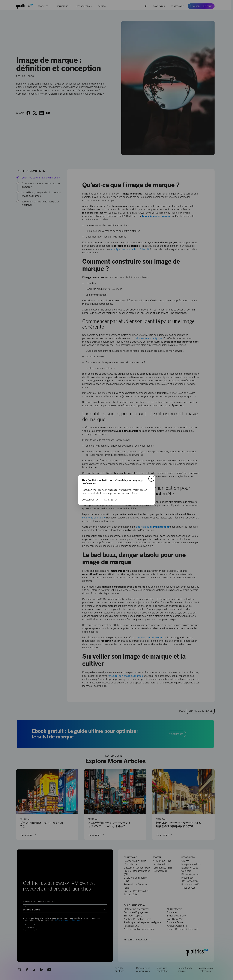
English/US (88, 500)
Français (108, 500)
